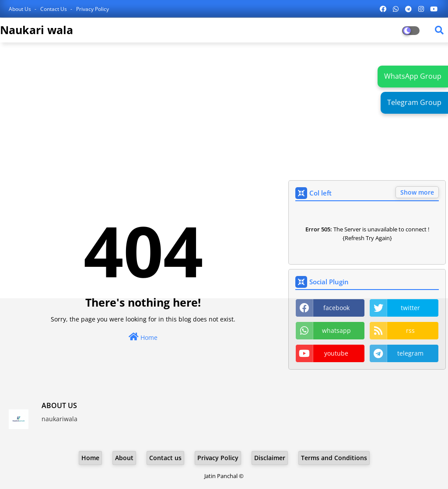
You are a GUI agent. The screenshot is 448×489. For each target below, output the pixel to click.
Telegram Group (414, 102)
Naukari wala (37, 30)
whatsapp (336, 330)
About (124, 458)
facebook (336, 308)
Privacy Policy (93, 9)
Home (143, 337)
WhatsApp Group (413, 76)
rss (410, 330)
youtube (336, 353)
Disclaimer (270, 458)
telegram (410, 353)
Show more (417, 192)
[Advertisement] (224, 112)
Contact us (54, 9)
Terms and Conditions (334, 458)
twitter (410, 308)
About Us (21, 9)
